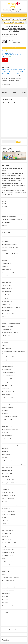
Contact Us (4, 207)
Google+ (5, 81)
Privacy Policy (5, 210)
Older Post (24, 92)
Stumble (12, 81)
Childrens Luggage (7, 391)
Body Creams (5, 442)
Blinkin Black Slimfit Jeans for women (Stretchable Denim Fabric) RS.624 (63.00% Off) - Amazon (13, 185)
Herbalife (4, 521)
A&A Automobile (6, 288)
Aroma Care (5, 432)
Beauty (3, 241)
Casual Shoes (5, 508)
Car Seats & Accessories (8, 511)
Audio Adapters (6, 385)
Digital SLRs (5, 317)
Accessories (5, 279)
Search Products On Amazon (9, 216)
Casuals (4, 342)
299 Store (4, 596)
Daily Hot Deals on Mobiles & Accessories (12, 219)
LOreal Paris (5, 285)
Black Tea (4, 448)
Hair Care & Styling (7, 499)
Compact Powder (6, 436)
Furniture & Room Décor (8, 555)
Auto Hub (4, 266)
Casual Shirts (5, 263)
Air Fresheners (6, 301)
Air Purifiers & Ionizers (8, 543)
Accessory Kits (6, 311)
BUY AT (14, 48)
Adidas (3, 458)
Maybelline (5, 304)
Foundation (5, 404)
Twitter (19, 79)
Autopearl (4, 260)
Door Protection (6, 461)
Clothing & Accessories (8, 235)
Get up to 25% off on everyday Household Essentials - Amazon (12, 151)
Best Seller (4, 226)
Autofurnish (5, 282)
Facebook (12, 79)
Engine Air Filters (6, 492)
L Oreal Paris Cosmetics (8, 590)
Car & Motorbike (6, 238)
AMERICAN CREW (6, 326)
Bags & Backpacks (6, 562)
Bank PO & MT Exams (7, 581)
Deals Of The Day (6, 19)
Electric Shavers (6, 467)
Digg (17, 81)
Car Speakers (5, 565)
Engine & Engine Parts (8, 514)
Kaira (3, 339)
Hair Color (4, 571)
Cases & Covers (6, 348)
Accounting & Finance (8, 587)
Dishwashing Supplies (8, 423)
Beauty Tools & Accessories (9, 445)
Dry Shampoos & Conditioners (9, 401)
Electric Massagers (7, 530)
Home (14, 92)
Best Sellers (23, 19)
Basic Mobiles (5, 292)
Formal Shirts (5, 270)
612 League (4, 298)
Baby (3, 251)
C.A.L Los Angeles (6, 398)
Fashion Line (5, 369)
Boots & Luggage (6, 379)
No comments (23, 76)
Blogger (17, 630)
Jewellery (4, 257)
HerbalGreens (5, 593)
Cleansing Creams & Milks (9, 483)
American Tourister (7, 407)
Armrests (4, 536)
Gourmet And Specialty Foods (9, 577)
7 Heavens (4, 584)
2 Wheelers (5, 489)
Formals (4, 345)
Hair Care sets (5, 439)
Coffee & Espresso (6, 366)
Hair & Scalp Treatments (8, 382)
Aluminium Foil (6, 426)
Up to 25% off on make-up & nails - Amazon (12, 70)
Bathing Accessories (7, 546)
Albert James (5, 527)
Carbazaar (4, 477)
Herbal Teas (5, 336)
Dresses (4, 276)
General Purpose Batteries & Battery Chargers (13, 352)
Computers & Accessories (8, 247)
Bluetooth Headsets (7, 314)
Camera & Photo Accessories (9, 505)
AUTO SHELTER (6, 540)
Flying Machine (6, 470)
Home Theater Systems (8, 376)
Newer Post (4, 92)
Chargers (4, 451)
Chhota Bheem (5, 454)
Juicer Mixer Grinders (7, 373)
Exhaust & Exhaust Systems (9, 417)
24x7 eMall (5, 518)
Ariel (3, 559)
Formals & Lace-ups (7, 357)
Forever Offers (15, 19)
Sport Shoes (5, 295)
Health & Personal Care (8, 244)
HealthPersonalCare (7, 549)
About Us (4, 203)
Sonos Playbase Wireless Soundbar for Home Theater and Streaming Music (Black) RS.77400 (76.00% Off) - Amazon (14, 192)
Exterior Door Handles (7, 495)
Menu (14, 15)
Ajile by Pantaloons (7, 606)
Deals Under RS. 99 (8, 22)
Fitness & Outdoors (7, 273)
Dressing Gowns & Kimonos (9, 429)
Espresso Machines (7, 568)
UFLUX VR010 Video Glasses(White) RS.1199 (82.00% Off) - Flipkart (14, 29)
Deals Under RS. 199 (19, 22)
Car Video (4, 410)
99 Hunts (4, 603)
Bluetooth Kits (5, 395)
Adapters (4, 414)
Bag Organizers (6, 473)
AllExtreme (5, 320)
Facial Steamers (6, 420)
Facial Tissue (5, 533)
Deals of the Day (6, 222)
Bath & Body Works (7, 524)
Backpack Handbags (7, 480)
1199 (5, 60)
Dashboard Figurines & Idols (9, 333)
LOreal (3, 502)
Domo (3, 360)
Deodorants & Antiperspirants (9, 323)
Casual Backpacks (6, 329)
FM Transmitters (6, 486)
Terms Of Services (6, 213)
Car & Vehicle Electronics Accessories (11, 464)
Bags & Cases (5, 388)
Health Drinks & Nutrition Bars (10, 307)
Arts (3, 574)
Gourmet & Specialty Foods (9, 254)
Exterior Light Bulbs (7, 552)
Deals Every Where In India (13, 10)
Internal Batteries (6, 363)
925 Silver (4, 600)
